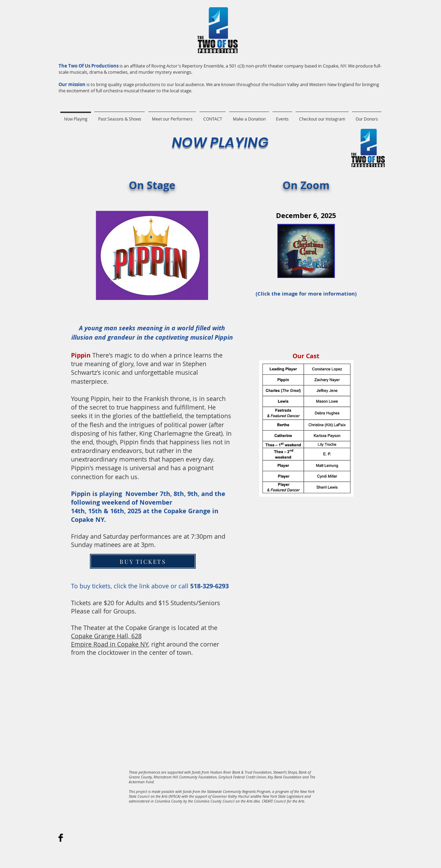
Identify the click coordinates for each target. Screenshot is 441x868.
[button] (120, 116)
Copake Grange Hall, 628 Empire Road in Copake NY (110, 640)
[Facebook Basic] (61, 838)
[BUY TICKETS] (143, 561)
